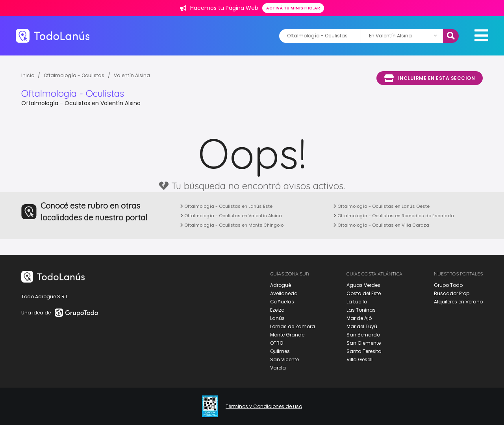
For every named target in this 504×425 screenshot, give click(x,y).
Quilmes (280, 351)
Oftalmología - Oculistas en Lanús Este (226, 206)
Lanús (277, 318)
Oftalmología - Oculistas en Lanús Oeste (382, 206)
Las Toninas (361, 310)
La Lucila (357, 302)
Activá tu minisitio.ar (293, 8)
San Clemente (364, 343)
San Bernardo (363, 335)
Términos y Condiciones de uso (264, 407)
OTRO (277, 343)
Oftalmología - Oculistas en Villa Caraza (381, 225)
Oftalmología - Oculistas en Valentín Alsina (231, 216)
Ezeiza (277, 310)
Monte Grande (287, 335)
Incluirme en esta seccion (430, 78)
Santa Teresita (364, 351)
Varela (278, 368)
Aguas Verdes (363, 285)
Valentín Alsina (132, 75)
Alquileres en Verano (458, 302)
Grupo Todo (448, 285)
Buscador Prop (452, 293)
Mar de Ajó (359, 318)
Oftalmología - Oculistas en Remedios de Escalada (394, 216)
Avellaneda (284, 293)
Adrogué (281, 285)
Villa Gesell (359, 359)
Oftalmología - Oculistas (74, 75)
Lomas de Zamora (293, 326)
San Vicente (284, 359)
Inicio (28, 75)
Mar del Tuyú (362, 326)
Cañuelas (282, 302)
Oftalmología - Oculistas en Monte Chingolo (232, 225)
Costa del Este (364, 293)
